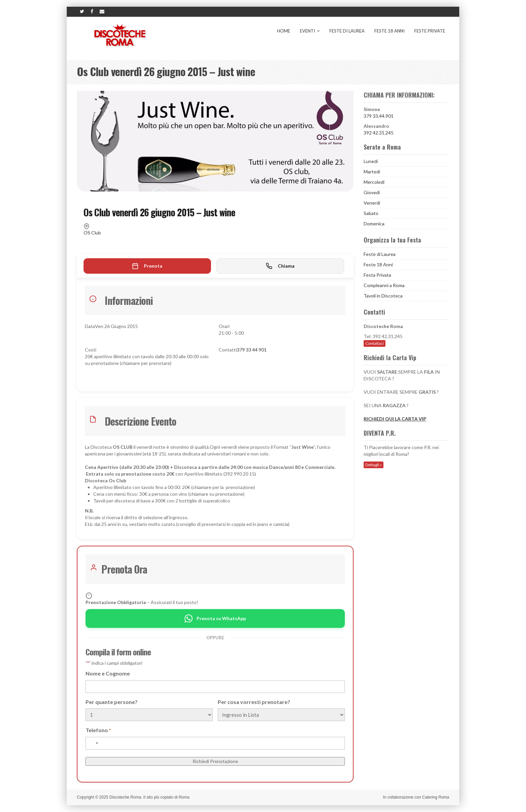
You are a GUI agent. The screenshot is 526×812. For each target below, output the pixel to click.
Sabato (371, 213)
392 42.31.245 (379, 133)
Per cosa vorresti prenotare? (254, 702)
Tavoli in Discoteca (383, 296)
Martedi (372, 172)
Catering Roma (436, 797)
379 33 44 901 (252, 350)
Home (284, 31)
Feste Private (430, 31)
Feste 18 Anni (389, 31)
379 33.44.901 (379, 116)
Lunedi (371, 161)
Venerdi (372, 203)
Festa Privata (377, 275)
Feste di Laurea (347, 31)
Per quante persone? (112, 702)
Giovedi (372, 192)
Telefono (98, 730)
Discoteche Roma (125, 797)
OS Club (92, 233)
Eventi (310, 31)
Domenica (374, 224)
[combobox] (93, 743)
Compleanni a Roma (384, 285)
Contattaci (375, 343)
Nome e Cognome (108, 673)
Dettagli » (374, 465)
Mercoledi (374, 182)
